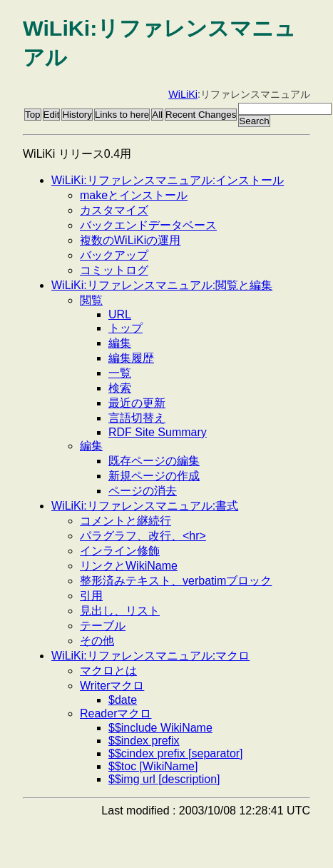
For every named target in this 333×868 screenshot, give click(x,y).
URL (120, 314)
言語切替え (137, 418)
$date (123, 700)
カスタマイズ (114, 210)
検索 (120, 388)
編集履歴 (131, 358)
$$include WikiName (160, 728)
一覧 (120, 373)
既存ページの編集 (154, 461)
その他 (97, 641)
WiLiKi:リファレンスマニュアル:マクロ (150, 656)
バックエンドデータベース (148, 225)
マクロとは (108, 671)
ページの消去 (143, 491)
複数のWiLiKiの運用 (130, 240)
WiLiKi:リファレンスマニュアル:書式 (145, 506)
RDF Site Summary (158, 432)
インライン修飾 (120, 551)
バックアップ (114, 255)
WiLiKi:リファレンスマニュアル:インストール (168, 180)
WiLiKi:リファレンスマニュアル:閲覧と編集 (162, 285)
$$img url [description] (164, 779)
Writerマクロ (112, 686)
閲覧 (91, 300)
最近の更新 (137, 403)
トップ (125, 328)
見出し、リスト (120, 611)
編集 (120, 343)
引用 (91, 596)
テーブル (103, 626)
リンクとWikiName (129, 566)
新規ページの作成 (154, 476)
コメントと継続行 (125, 521)
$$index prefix (144, 741)
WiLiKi (183, 94)
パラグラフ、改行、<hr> (143, 536)
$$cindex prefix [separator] (176, 753)
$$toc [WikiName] (153, 766)
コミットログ (114, 270)
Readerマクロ (116, 713)
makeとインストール (134, 195)
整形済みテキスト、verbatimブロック (176, 581)
